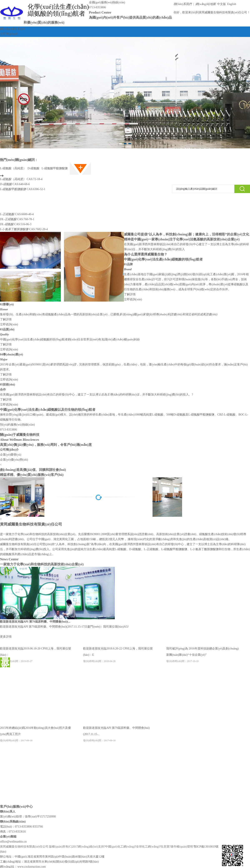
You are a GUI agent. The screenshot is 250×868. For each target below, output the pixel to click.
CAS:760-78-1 (17, 219)
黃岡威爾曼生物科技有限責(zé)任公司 (223, 12)
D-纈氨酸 (34, 168)
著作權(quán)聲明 (182, 847)
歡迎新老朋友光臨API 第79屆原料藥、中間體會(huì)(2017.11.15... (116, 734)
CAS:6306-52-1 (23, 189)
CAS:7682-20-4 (24, 229)
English (231, 4)
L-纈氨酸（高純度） (13, 168)
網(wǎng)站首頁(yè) (12, 29)
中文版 (221, 4)
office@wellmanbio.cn (13, 842)
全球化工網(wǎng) (148, 847)
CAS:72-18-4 (21, 179)
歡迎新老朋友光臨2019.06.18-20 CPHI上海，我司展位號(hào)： (36, 655)
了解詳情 (130, 294)
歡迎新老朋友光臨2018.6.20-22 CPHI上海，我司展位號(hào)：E (118, 655)
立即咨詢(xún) (133, 299)
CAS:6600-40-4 (17, 214)
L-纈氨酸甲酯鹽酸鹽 (55, 168)
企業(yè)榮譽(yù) (11, 455)
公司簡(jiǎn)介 (9, 34)
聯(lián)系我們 (183, 4)
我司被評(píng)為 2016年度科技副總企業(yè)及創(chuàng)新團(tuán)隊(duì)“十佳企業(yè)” (202, 655)
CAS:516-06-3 (16, 224)
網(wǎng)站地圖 (206, 4)
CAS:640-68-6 (15, 184)
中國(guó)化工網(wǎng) (120, 847)
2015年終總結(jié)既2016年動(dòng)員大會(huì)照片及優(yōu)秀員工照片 (35, 734)
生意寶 (165, 847)
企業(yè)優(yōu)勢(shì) (14, 460)
